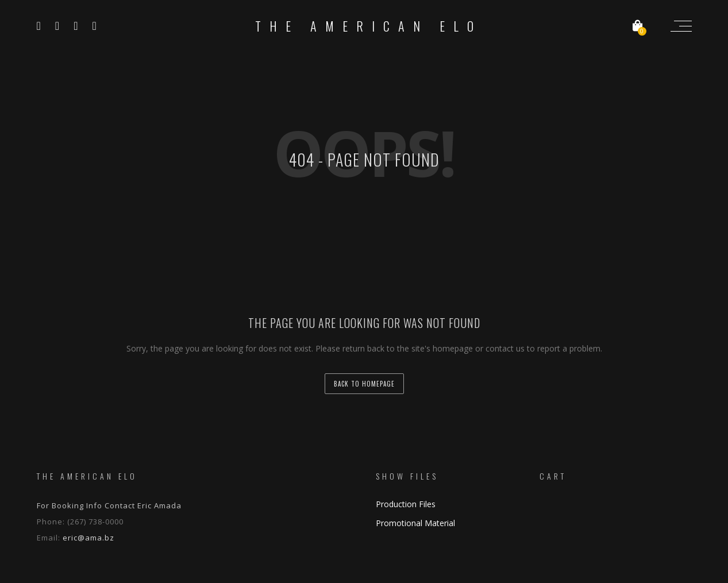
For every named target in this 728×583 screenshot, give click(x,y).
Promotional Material (415, 523)
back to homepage (364, 384)
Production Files (406, 504)
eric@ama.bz (88, 538)
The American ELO (369, 26)
